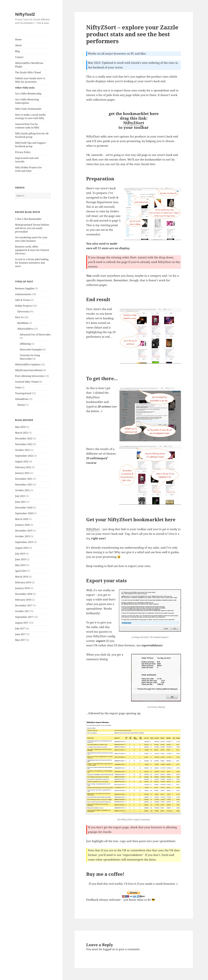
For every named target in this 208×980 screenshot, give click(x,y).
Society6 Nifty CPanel (27, 382)
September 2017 (24, 617)
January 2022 (22, 473)
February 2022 (23, 467)
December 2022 (24, 438)
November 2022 (24, 444)
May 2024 (20, 427)
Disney (21, 405)
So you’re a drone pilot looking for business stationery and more (32, 263)
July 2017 (20, 628)
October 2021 (22, 490)
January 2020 (22, 525)
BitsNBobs (23, 323)
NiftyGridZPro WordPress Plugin (29, 65)
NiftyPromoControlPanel (29, 370)
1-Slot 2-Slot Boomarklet (28, 219)
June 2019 (20, 559)
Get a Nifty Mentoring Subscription (27, 101)
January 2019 (22, 588)
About (18, 45)
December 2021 (24, 479)
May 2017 (20, 640)
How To (19, 317)
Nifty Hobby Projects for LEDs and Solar (28, 169)
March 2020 (22, 519)
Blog (17, 51)
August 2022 (22, 461)
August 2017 (22, 623)
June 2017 (20, 634)
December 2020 (24, 508)
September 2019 (24, 542)
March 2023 (22, 433)
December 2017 (24, 605)
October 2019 (22, 536)
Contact (19, 57)
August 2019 (22, 548)
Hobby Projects (23, 306)
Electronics (23, 312)
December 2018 (24, 594)
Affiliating (25, 344)
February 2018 (23, 600)
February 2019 (23, 582)
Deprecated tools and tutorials (27, 160)
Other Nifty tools (25, 88)
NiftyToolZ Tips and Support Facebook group (31, 145)
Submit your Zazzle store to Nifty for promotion (30, 80)
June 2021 (20, 502)
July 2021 (20, 496)
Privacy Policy (23, 152)
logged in (109, 949)
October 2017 (22, 611)
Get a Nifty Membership (28, 94)
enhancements (23, 294)
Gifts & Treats (23, 300)
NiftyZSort (134, 123)
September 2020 (24, 513)
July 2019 (20, 554)
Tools (18, 388)
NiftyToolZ (25, 14)
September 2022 (24, 456)
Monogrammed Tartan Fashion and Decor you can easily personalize (32, 228)
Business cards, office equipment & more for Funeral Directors (32, 250)
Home (18, 39)
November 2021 (24, 485)
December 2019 (24, 531)
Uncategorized (23, 393)
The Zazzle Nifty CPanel (28, 72)
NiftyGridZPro (25, 329)
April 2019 (21, 571)
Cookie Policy (60, 975)
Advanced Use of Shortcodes (35, 335)
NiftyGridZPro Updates (28, 364)
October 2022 (22, 450)
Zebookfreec (22, 399)
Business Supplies (25, 288)
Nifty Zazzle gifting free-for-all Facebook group (32, 135)
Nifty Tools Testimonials (28, 109)
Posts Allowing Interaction (30, 376)
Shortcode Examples (31, 350)
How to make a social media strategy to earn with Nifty (30, 116)
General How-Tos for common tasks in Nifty (27, 126)
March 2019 (22, 577)
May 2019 (20, 565)
